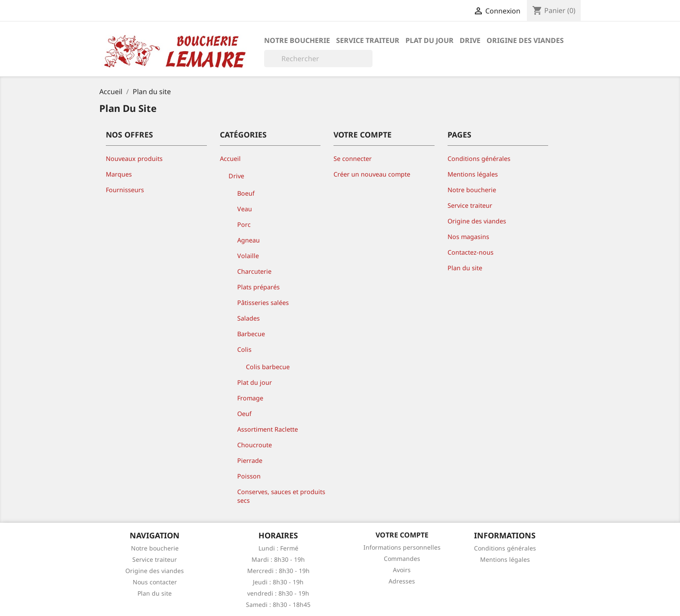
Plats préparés (258, 287)
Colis (244, 349)
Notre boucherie (297, 40)
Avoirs (402, 570)
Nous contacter (155, 582)
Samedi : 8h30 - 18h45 (278, 605)
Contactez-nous (471, 252)
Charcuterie (254, 271)
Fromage (250, 398)
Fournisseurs (125, 190)
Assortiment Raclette (268, 429)
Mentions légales (473, 174)
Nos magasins (468, 237)
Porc (244, 224)
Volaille (248, 256)
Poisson (249, 476)
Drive (470, 40)
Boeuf (246, 193)
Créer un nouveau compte (372, 174)
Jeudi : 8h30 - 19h (278, 582)
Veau (245, 209)
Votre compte (402, 535)
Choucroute (255, 445)
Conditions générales (479, 159)
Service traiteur (368, 40)
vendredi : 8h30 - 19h (278, 593)
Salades (248, 318)
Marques (119, 174)
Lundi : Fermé (278, 548)
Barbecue (251, 334)
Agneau (248, 240)
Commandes (402, 559)
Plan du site (465, 268)
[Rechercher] (318, 59)
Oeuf (244, 414)
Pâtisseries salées (263, 303)
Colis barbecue (268, 367)
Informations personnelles (402, 547)
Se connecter (353, 159)
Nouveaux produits (134, 159)
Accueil (230, 159)
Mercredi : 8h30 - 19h (278, 571)
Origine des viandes (525, 40)
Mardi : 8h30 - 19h (278, 559)
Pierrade (250, 460)
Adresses (402, 581)
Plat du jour (430, 40)
